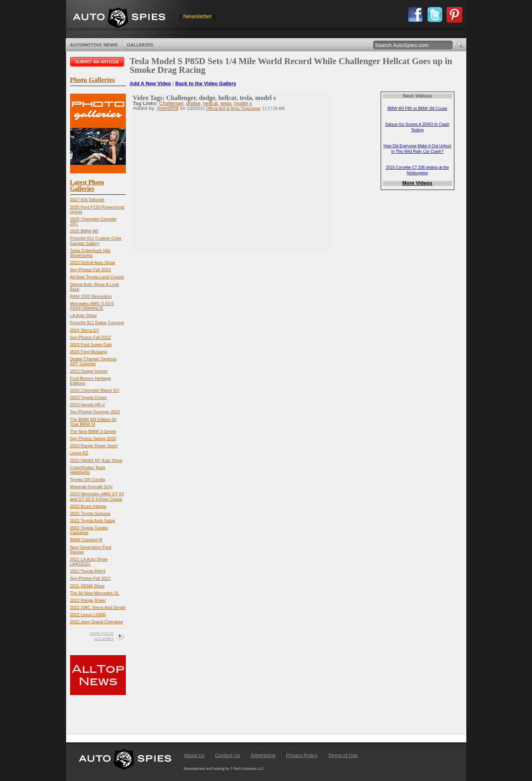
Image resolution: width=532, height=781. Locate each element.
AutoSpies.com (119, 19)
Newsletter (198, 16)
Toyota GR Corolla (88, 480)
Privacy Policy (302, 755)
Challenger (171, 103)
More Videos (417, 183)
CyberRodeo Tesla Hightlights (88, 470)
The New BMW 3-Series (93, 431)
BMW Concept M (86, 540)
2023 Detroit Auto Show (93, 262)
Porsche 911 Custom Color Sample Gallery (96, 241)
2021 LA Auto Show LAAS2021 (89, 562)
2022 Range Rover (88, 600)
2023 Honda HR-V (88, 405)
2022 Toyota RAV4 (88, 571)
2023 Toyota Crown (89, 397)
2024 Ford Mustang (89, 352)
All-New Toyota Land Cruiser (97, 277)
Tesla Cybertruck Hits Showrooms (90, 253)
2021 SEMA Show (87, 586)
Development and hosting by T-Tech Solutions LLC (224, 769)
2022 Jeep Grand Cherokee (97, 622)
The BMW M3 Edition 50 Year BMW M (93, 422)
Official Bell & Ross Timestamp (233, 109)
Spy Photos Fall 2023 (91, 270)
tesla (226, 103)
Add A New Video (151, 83)
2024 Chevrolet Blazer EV (95, 390)
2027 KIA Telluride (87, 200)
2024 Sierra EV (85, 330)
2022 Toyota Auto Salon (93, 521)
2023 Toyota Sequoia (90, 513)
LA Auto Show (83, 315)
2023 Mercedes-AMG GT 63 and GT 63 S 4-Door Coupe (97, 496)
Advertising (263, 755)
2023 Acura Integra (88, 506)
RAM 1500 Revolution (91, 296)
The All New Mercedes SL (95, 593)
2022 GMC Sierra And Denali (98, 607)
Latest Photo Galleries (87, 185)
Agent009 (168, 108)
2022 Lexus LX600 (88, 615)
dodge (193, 103)
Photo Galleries (140, 45)
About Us (194, 755)
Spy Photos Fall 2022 (91, 337)
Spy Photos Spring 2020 (93, 438)
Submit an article (98, 62)
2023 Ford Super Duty (91, 345)
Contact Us (228, 755)
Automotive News (94, 45)
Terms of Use (343, 755)
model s (243, 103)
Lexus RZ (79, 453)
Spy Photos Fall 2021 (91, 578)
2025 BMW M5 (84, 231)
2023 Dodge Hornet (89, 371)
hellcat (210, 103)
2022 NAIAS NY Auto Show (96, 460)
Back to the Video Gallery (206, 83)
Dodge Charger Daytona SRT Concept (93, 361)
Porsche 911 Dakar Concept (97, 323)
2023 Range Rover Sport (94, 446)
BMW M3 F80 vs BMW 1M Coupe (417, 109)
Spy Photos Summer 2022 (95, 412)
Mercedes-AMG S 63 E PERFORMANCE (92, 306)
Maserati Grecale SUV (91, 487)
